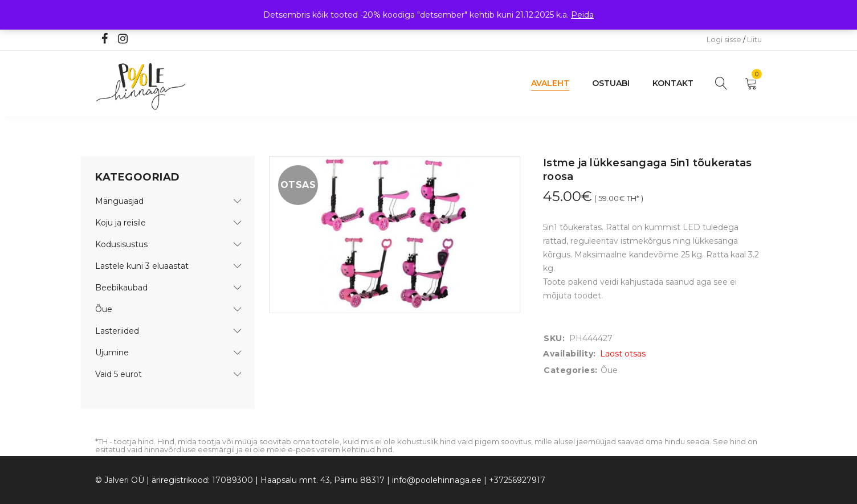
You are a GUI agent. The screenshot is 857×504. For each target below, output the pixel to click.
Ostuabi (611, 83)
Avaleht (550, 83)
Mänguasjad (119, 201)
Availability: (570, 354)
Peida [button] (582, 15)
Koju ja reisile (121, 223)
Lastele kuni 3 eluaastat (142, 266)
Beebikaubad (121, 288)
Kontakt (673, 83)
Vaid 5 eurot (119, 374)
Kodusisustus (121, 244)
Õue (104, 309)
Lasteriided (117, 331)
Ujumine (112, 353)
